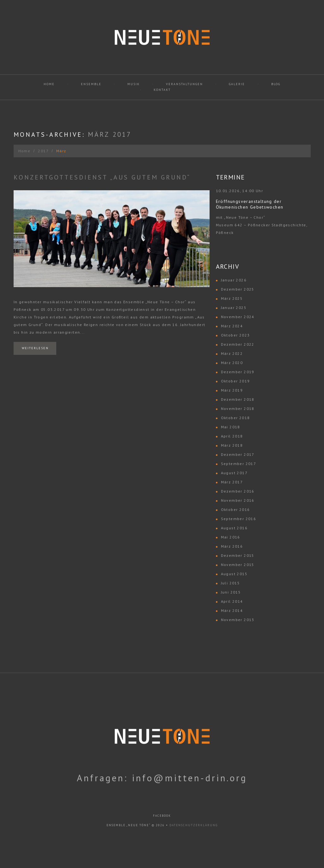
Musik (134, 84)
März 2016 (232, 546)
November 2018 (238, 409)
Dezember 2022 (238, 344)
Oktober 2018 (235, 418)
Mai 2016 (231, 537)
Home (49, 84)
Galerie (237, 84)
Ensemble (91, 84)
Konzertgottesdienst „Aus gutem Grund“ (102, 177)
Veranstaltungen (184, 84)
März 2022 (232, 353)
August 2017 (234, 473)
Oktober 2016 (235, 509)
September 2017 (239, 464)
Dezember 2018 (238, 399)
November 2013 (238, 620)
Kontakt (162, 90)
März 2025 (232, 298)
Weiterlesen (35, 348)
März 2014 (232, 610)
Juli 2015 (231, 583)
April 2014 (232, 601)
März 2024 (232, 326)
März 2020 (232, 363)
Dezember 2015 (238, 555)
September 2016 (239, 519)
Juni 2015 (231, 592)
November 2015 (238, 565)
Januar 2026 (234, 280)
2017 (43, 151)
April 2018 (232, 436)
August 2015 (234, 574)
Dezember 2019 (238, 372)
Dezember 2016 (238, 491)
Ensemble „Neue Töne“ (128, 825)
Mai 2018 (231, 427)
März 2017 (232, 482)
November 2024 (238, 317)
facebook (162, 816)
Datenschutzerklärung (194, 825)
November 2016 (238, 500)
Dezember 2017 (238, 454)
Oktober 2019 (235, 381)
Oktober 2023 (235, 335)
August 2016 (234, 528)
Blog (276, 84)
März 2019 (232, 390)
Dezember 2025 (238, 289)
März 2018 (232, 445)
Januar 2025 (234, 308)
